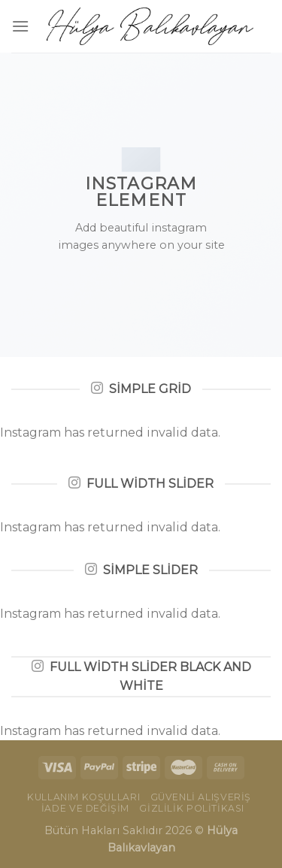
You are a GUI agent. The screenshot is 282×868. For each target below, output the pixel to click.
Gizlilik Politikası (192, 808)
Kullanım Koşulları (83, 797)
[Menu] (20, 26)
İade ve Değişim (85, 808)
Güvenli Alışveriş (201, 797)
